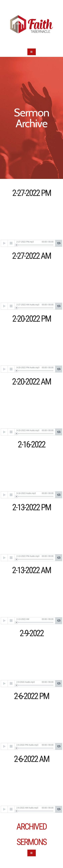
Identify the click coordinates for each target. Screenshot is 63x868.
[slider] (35, 245)
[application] (32, 243)
